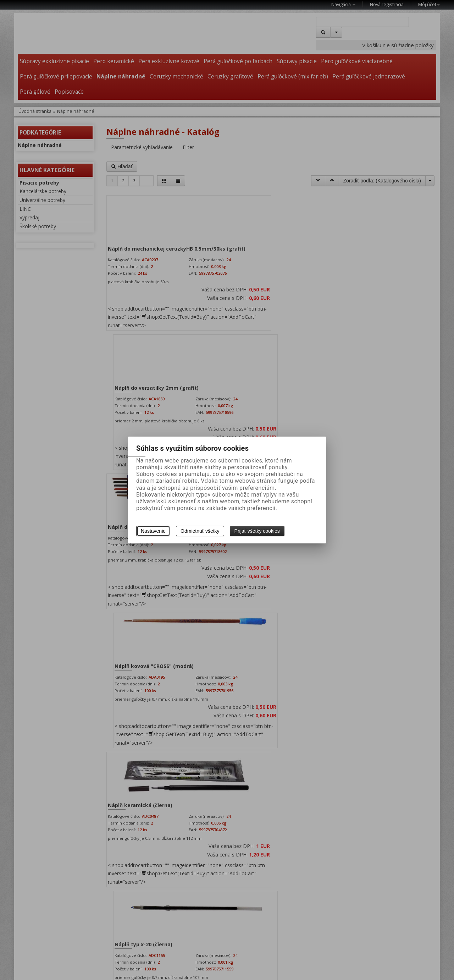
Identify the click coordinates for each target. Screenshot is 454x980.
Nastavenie (153, 531)
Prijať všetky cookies (257, 531)
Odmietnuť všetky (200, 531)
